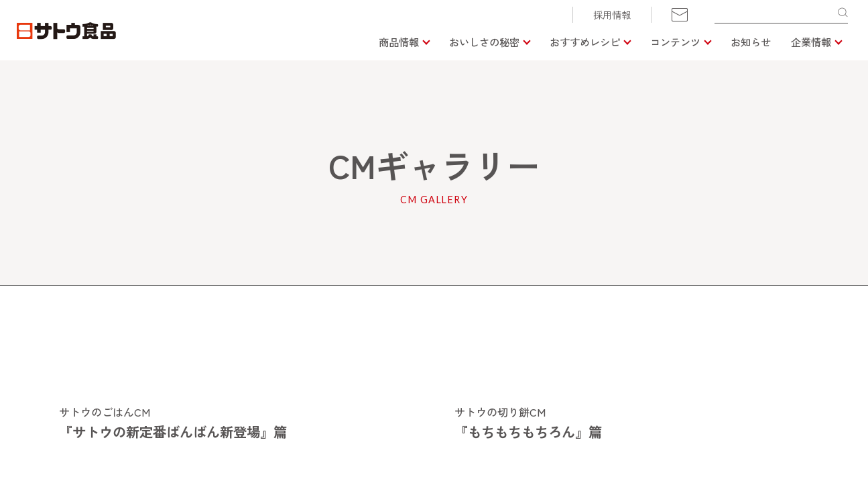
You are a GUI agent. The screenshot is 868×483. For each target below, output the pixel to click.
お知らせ (751, 42)
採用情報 (612, 15)
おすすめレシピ (585, 42)
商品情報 (399, 42)
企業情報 (811, 42)
